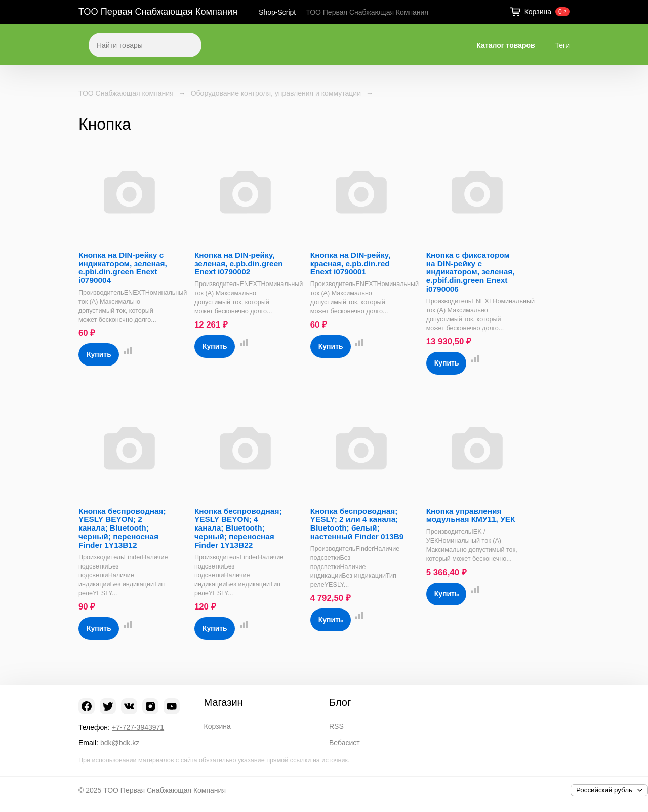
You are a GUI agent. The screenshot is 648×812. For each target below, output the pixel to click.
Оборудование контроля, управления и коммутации (276, 93)
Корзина (217, 726)
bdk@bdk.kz (120, 743)
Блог (340, 702)
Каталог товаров (505, 45)
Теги (562, 45)
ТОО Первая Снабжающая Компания (158, 12)
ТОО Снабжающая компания (126, 93)
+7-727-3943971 (138, 727)
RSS (336, 726)
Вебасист (345, 743)
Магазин (224, 702)
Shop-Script (277, 12)
